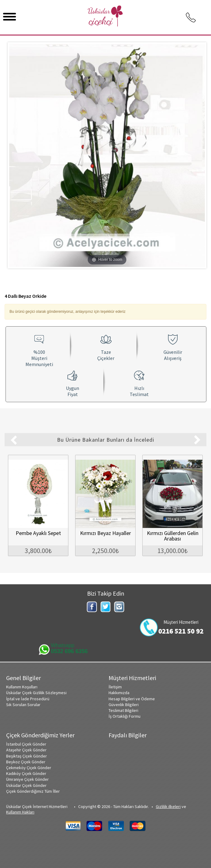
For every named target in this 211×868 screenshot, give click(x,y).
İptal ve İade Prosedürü (28, 698)
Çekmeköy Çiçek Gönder (29, 767)
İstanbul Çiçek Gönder (26, 744)
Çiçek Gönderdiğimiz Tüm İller (33, 791)
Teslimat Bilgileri (123, 710)
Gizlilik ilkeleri (168, 806)
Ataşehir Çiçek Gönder (26, 750)
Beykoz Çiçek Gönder (26, 761)
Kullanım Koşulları (22, 687)
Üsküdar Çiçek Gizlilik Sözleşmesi (36, 692)
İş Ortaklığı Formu (125, 716)
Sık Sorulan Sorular (23, 704)
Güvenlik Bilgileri (124, 704)
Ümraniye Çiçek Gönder (27, 779)
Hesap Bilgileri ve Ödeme (132, 698)
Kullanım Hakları (20, 812)
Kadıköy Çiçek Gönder (26, 773)
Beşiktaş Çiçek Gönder (27, 756)
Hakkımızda (119, 692)
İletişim (115, 687)
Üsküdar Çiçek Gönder (26, 785)
